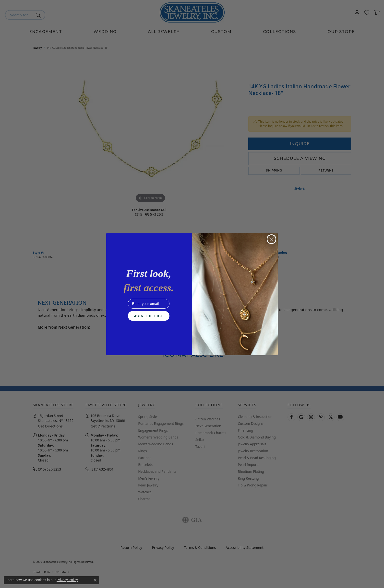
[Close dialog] (271, 239)
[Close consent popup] (95, 580)
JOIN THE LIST (149, 316)
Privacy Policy (67, 580)
